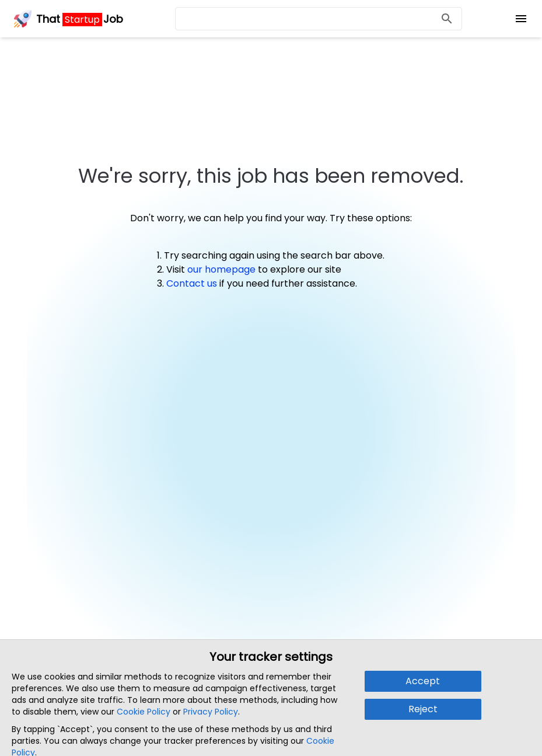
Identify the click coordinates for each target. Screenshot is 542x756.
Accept (423, 681)
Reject (423, 709)
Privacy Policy (211, 712)
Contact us (192, 283)
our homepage (221, 269)
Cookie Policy (144, 712)
